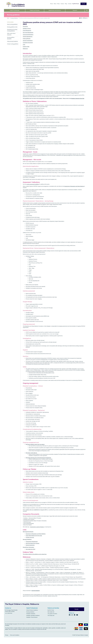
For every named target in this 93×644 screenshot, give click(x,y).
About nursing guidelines (12, 24)
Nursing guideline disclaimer (11, 38)
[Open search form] (87, 10)
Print (81, 18)
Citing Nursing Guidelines (12, 41)
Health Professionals (15, 10)
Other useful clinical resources (11, 34)
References (25, 49)
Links (24, 45)
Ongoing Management (28, 37)
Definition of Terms (27, 29)
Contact (70, 4)
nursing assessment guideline (33, 184)
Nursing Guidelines (14, 18)
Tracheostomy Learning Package (37, 527)
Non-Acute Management (28, 33)
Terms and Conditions (15, 635)
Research (75, 10)
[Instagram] (73, 615)
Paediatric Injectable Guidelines (33, 615)
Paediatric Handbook (31, 614)
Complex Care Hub (30, 537)
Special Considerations (28, 41)
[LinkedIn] (75, 615)
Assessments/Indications (28, 35)
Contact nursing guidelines (13, 44)
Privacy (7, 635)
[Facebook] (70, 615)
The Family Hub (51, 615)
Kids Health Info (51, 612)
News (59, 4)
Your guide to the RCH (52, 614)
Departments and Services (55, 10)
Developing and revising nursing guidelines (12, 30)
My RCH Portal (76, 4)
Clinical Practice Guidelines (32, 610)
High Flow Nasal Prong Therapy (33, 543)
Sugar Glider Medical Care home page (34, 536)
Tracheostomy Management (32, 542)
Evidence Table (26, 47)
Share (86, 18)
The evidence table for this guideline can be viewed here (35, 554)
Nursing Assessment (30, 545)
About (55, 4)
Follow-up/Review (27, 39)
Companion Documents (28, 43)
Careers (62, 4)
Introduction (25, 26)
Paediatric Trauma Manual (32, 617)
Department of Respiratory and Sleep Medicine (74, 186)
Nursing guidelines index (12, 27)
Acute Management (27, 30)
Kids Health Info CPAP (31, 549)
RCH (8, 18)
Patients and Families (35, 10)
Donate (84, 4)
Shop (66, 4)
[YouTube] (78, 615)
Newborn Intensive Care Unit (78, 98)
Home (52, 4)
